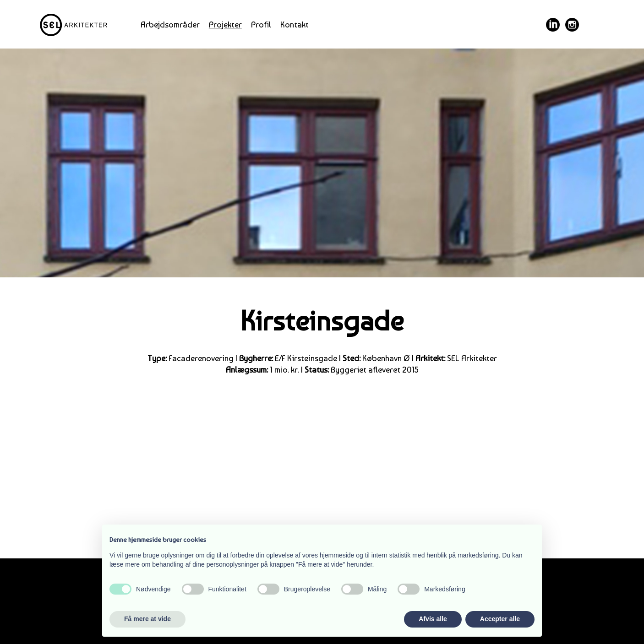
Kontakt (295, 24)
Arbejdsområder (170, 24)
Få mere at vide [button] (147, 619)
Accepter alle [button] (500, 619)
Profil (261, 24)
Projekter (225, 24)
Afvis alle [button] (433, 619)
